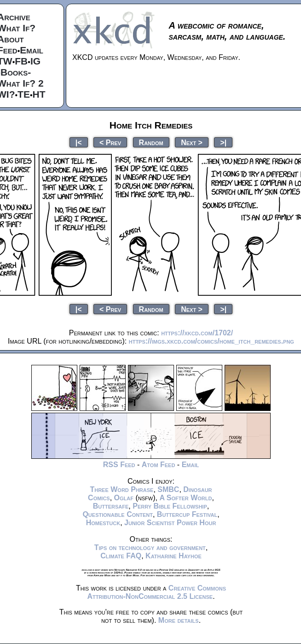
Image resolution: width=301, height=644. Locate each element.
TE (24, 94)
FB (21, 61)
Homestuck (103, 523)
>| (223, 142)
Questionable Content (118, 514)
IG (35, 61)
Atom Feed (159, 465)
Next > (192, 142)
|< (79, 142)
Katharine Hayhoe (174, 556)
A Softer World (185, 498)
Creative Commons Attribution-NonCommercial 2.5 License (156, 592)
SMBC (168, 489)
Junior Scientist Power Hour (170, 523)
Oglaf (124, 498)
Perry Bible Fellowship (170, 506)
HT (39, 94)
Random (151, 142)
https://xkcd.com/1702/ (197, 333)
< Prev (110, 142)
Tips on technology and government (150, 547)
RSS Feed (119, 465)
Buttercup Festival (187, 514)
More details (179, 620)
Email (32, 50)
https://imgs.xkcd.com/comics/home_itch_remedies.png (211, 341)
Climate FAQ (121, 556)
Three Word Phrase (122, 489)
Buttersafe (111, 506)
